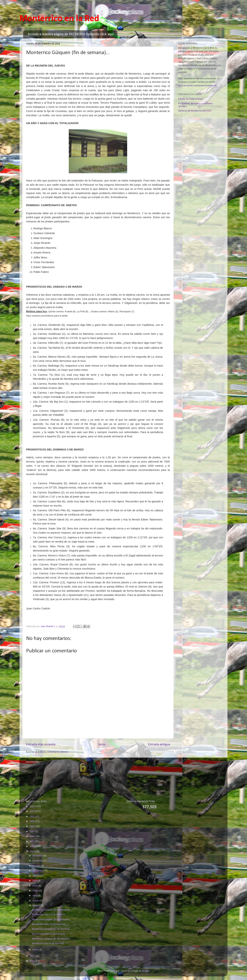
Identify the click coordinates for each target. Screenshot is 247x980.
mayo (36, 891)
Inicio (102, 745)
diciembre (38, 856)
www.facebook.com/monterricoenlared (197, 85)
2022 (33, 817)
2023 (33, 811)
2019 (33, 826)
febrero (37, 906)
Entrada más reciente (41, 745)
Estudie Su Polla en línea (190, 99)
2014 (33, 847)
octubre (37, 866)
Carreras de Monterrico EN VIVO (195, 111)
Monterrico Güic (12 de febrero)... (49, 934)
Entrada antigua (159, 745)
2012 (33, 956)
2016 (33, 836)
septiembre (39, 871)
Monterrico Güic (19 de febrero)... (49, 924)
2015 (33, 841)
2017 (33, 832)
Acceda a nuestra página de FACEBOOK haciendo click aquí (71, 34)
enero (36, 950)
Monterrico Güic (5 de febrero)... (49, 944)
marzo (36, 901)
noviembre (38, 861)
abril (35, 896)
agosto (36, 876)
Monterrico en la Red (59, 19)
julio (35, 881)
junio (35, 886)
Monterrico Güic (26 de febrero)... (49, 915)
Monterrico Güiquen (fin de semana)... (52, 910)
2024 (33, 806)
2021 (33, 821)
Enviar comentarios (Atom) (54, 752)
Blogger (146, 971)
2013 (33, 851)
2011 (33, 961)
